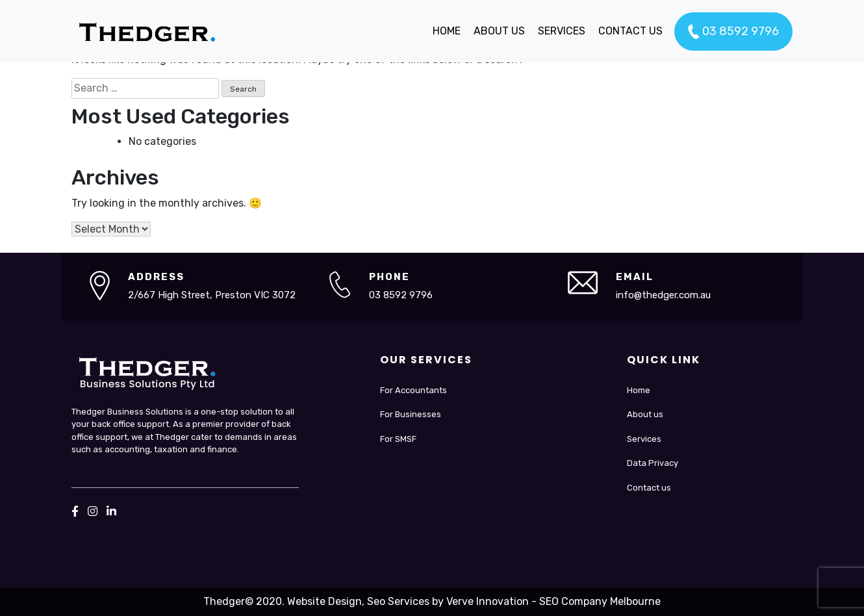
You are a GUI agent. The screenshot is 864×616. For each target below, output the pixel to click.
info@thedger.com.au (663, 295)
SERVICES (562, 31)
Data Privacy (653, 463)
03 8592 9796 (733, 32)
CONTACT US (630, 31)
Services (644, 439)
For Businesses (411, 414)
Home (639, 390)
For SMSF (398, 439)
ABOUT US (499, 31)
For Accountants (413, 390)
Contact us (649, 488)
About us (645, 414)
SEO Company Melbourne (600, 601)
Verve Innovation (488, 601)
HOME (447, 31)
